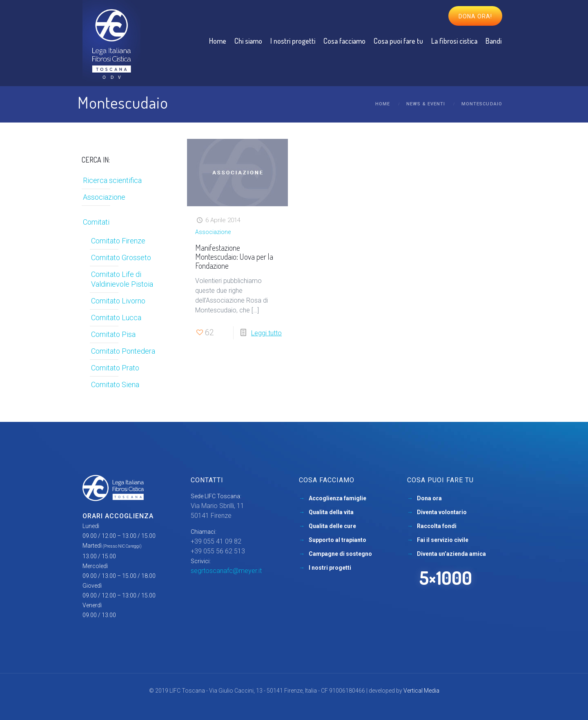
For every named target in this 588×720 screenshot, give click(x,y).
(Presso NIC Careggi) (122, 546)
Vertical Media (421, 691)
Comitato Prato (115, 368)
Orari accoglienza (118, 516)
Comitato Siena (115, 385)
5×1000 (446, 578)
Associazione (213, 232)
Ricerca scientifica (112, 180)
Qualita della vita (331, 512)
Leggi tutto (266, 333)
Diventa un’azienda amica (451, 554)
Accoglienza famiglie (337, 498)
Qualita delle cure (332, 526)
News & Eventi (426, 104)
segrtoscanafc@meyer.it (226, 571)
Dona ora (429, 498)
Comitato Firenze (118, 241)
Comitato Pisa (113, 334)
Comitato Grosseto (121, 257)
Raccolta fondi (437, 526)
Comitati (96, 222)
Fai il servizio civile (443, 540)
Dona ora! (475, 16)
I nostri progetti (330, 568)
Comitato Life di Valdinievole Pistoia (122, 279)
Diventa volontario (442, 512)
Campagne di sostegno (340, 554)
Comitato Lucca (116, 318)
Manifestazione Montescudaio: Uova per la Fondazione (234, 256)
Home (383, 104)
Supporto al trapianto (337, 540)
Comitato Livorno (118, 301)
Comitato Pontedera (123, 351)
